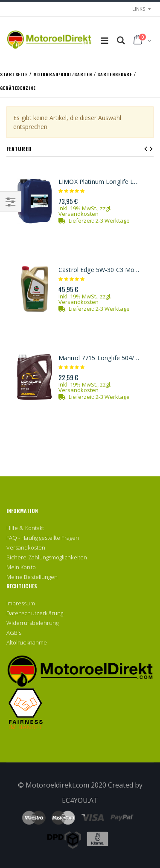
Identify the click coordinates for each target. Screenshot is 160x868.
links (139, 9)
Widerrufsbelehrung (32, 623)
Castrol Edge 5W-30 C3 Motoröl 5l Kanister (100, 270)
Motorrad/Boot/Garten (64, 74)
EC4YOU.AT (80, 800)
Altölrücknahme (27, 642)
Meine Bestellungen (32, 577)
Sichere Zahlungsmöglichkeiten (47, 557)
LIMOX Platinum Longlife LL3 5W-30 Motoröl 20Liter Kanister (100, 182)
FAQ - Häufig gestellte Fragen (43, 538)
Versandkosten (79, 214)
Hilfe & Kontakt (25, 528)
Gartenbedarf (116, 74)
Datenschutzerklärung (35, 613)
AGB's (14, 633)
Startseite (15, 74)
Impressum (21, 603)
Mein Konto (21, 567)
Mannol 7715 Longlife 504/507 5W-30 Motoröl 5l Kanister (100, 358)
